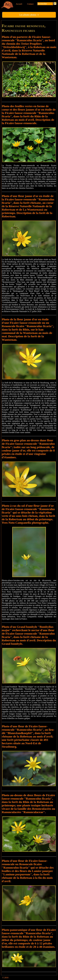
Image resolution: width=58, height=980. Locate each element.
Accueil (19, 4)
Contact (30, 4)
